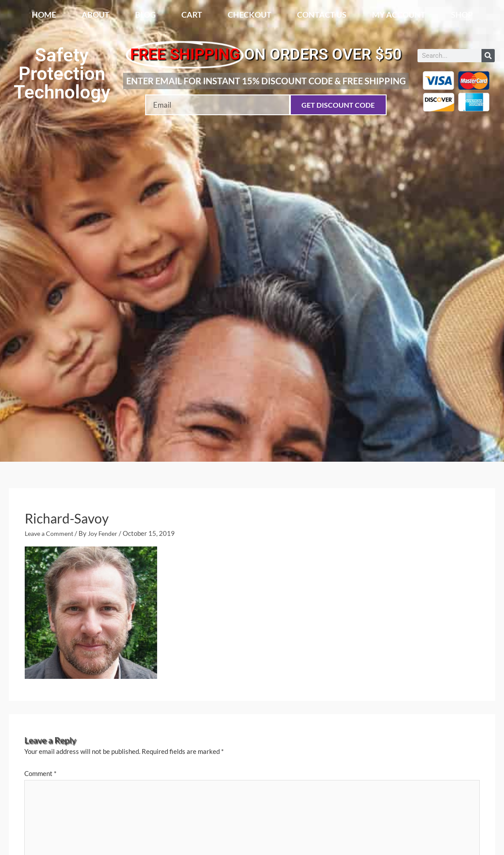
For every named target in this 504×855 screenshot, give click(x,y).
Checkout (250, 15)
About (96, 15)
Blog (145, 15)
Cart (192, 15)
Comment (40, 773)
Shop (462, 15)
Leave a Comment (51, 533)
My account (399, 15)
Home (44, 15)
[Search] (488, 56)
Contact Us (322, 15)
